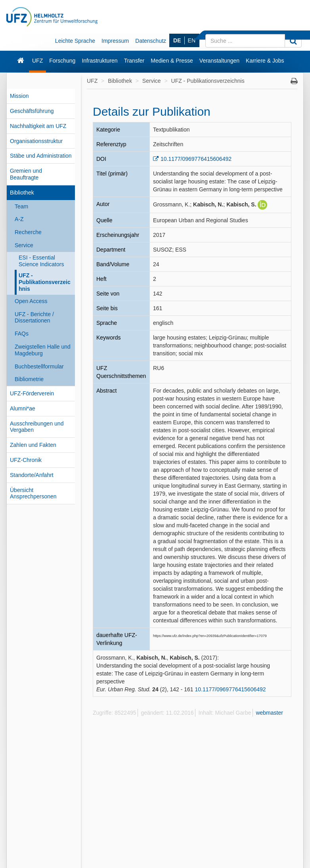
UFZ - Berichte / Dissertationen (34, 318)
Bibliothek (22, 193)
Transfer (134, 61)
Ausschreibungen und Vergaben (37, 427)
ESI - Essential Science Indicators (41, 261)
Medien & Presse (172, 61)
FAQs (22, 334)
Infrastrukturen (100, 61)
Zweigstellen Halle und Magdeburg (43, 350)
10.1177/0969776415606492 (196, 159)
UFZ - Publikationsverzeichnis (45, 282)
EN (192, 40)
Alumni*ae (23, 408)
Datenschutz (151, 41)
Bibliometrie (29, 379)
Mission (19, 96)
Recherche (28, 232)
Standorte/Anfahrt (32, 475)
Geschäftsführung (32, 111)
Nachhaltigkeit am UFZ (38, 126)
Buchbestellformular (39, 366)
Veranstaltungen (219, 61)
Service (24, 245)
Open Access (31, 301)
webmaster (269, 713)
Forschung (62, 61)
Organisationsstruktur (36, 141)
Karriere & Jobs (265, 61)
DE (177, 40)
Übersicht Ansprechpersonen (33, 493)
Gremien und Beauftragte (26, 174)
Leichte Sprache (75, 41)
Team (21, 206)
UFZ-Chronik (26, 460)
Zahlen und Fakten (33, 445)
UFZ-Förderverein (32, 393)
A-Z (19, 219)
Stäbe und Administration (41, 156)
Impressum (115, 41)
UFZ (37, 61)
